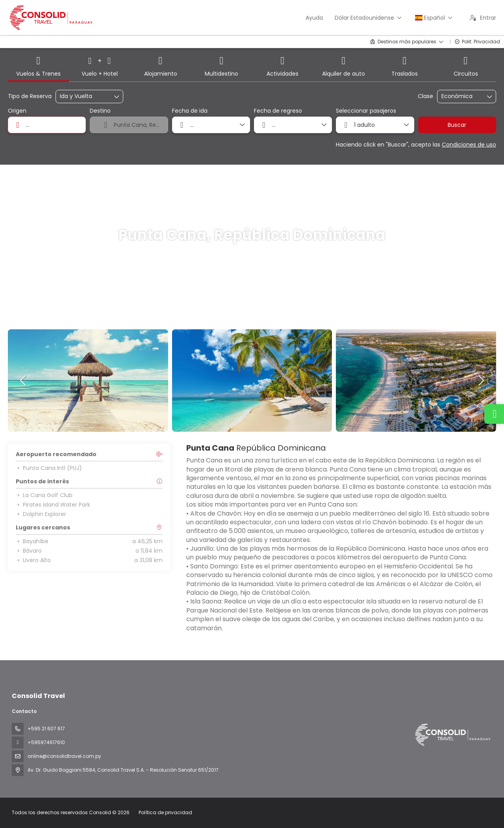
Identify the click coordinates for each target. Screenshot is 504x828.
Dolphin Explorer (41, 514)
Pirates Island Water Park (53, 505)
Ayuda (314, 18)
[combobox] (47, 125)
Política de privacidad (165, 812)
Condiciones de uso (469, 145)
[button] (24, 381)
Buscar (457, 125)
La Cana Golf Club (44, 495)
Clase (425, 96)
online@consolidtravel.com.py (64, 756)
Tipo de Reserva (30, 96)
